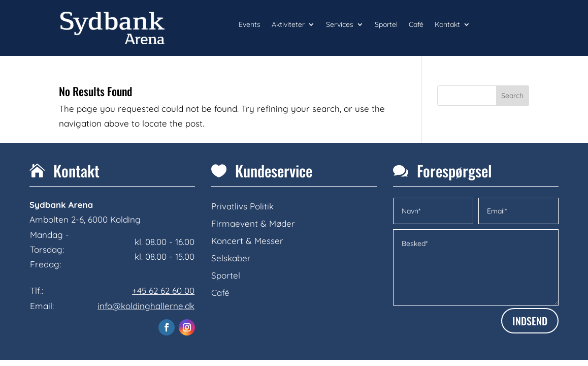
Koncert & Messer (247, 241)
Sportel (386, 25)
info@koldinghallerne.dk (146, 306)
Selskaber (231, 258)
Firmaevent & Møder (253, 223)
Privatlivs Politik (242, 206)
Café (416, 25)
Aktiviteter (288, 25)
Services (340, 25)
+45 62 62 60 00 (163, 291)
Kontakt (447, 25)
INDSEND (530, 321)
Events (250, 25)
